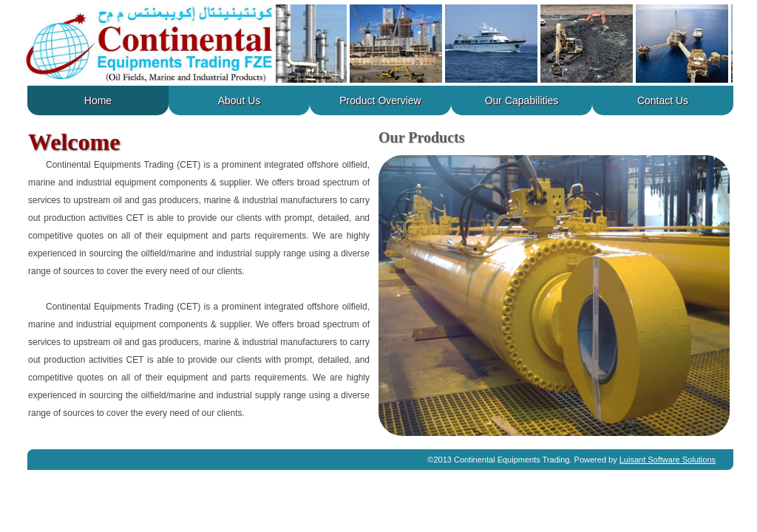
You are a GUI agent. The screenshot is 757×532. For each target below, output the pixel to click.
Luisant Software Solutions (668, 460)
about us (240, 100)
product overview (380, 100)
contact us (663, 100)
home (98, 100)
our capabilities (522, 100)
